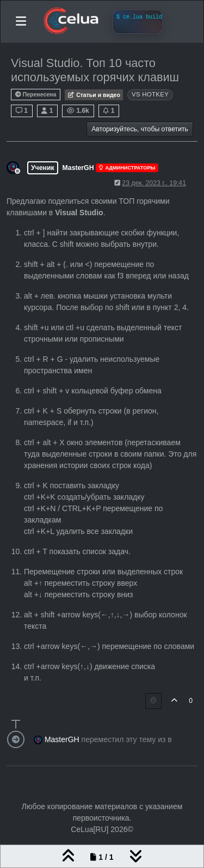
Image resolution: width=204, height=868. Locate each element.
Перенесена (36, 95)
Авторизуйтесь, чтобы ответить (140, 129)
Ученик (43, 168)
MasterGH (78, 168)
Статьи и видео (94, 95)
